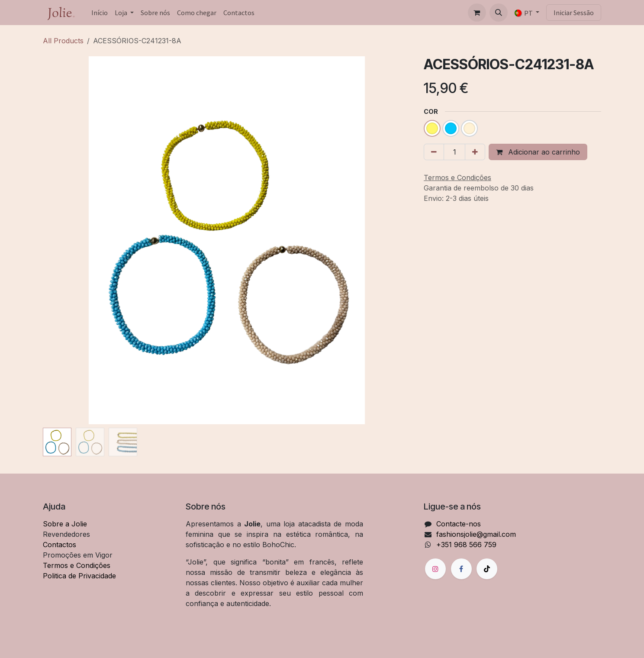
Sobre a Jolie (65, 524)
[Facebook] (461, 569)
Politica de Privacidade (79, 576)
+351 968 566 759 (466, 545)
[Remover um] (434, 152)
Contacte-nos (459, 524)
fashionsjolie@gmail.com (476, 534)
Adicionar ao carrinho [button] (538, 152)
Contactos (60, 545)
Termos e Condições (77, 565)
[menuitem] (100, 13)
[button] (499, 13)
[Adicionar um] (475, 152)
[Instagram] (435, 569)
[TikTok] (487, 569)
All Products (63, 41)
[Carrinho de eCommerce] (477, 13)
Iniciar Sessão (574, 13)
